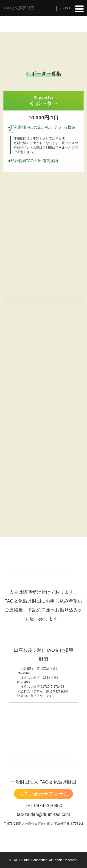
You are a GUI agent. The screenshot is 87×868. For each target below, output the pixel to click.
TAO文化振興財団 (19, 8)
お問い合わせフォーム (43, 794)
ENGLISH (64, 8)
